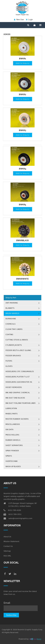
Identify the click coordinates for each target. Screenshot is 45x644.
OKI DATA (9, 429)
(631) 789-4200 (14, 510)
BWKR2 (22, 94)
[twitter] (10, 574)
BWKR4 (23, 169)
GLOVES (9, 366)
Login (29, 20)
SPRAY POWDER (12, 451)
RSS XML (7, 556)
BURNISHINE (11, 319)
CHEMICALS (10, 324)
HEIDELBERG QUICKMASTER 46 (19, 382)
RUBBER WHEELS (13, 440)
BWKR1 (23, 59)
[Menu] (40, 25)
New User (19, 20)
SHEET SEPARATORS (14, 445)
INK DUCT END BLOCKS (15, 398)
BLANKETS (10, 308)
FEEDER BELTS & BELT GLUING (18, 350)
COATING (9, 334)
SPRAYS (9, 456)
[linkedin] (15, 574)
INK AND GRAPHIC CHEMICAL (18, 393)
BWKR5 (22, 205)
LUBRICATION (11, 408)
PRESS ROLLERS (12, 435)
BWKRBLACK (23, 240)
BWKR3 (22, 130)
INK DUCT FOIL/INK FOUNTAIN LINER (21, 403)
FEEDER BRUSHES (13, 356)
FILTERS (9, 361)
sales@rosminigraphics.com (20, 518)
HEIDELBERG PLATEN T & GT (18, 377)
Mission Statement (11, 541)
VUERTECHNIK (12, 461)
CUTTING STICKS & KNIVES (17, 340)
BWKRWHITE (22, 279)
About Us (7, 537)
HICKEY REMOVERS (14, 387)
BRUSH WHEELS (12, 313)
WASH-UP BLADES (13, 466)
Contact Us (8, 546)
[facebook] (5, 574)
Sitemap (7, 551)
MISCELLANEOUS (13, 424)
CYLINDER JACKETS (14, 345)
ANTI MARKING (12, 303)
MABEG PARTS (12, 414)
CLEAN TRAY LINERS (14, 329)
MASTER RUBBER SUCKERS (17, 419)
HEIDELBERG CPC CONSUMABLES (20, 371)
